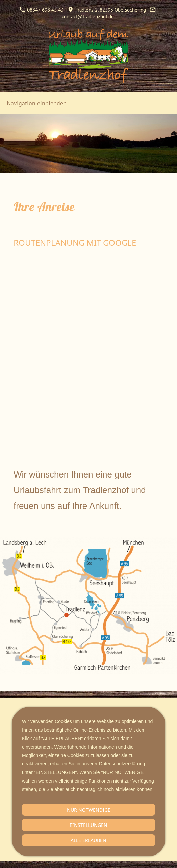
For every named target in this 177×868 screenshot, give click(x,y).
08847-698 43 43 (42, 10)
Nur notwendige (89, 810)
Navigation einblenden (37, 103)
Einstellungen (88, 825)
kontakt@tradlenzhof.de (88, 16)
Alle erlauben (88, 840)
